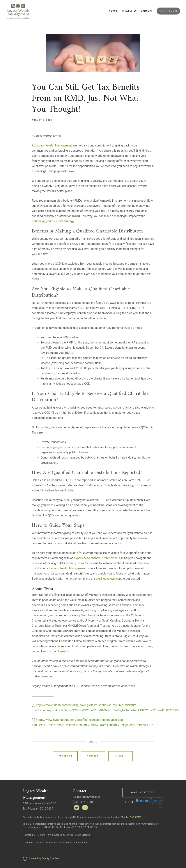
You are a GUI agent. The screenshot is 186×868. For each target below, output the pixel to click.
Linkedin (121, 756)
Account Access (143, 792)
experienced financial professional (96, 558)
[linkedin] (85, 808)
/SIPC (139, 817)
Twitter (93, 756)
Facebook (65, 756)
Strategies (129, 11)
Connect (147, 11)
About (113, 11)
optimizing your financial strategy (53, 221)
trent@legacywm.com (108, 579)
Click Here (28, 843)
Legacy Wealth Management (54, 145)
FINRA (129, 802)
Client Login (168, 11)
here (71, 579)
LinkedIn (63, 651)
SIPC (159, 807)
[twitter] (77, 808)
